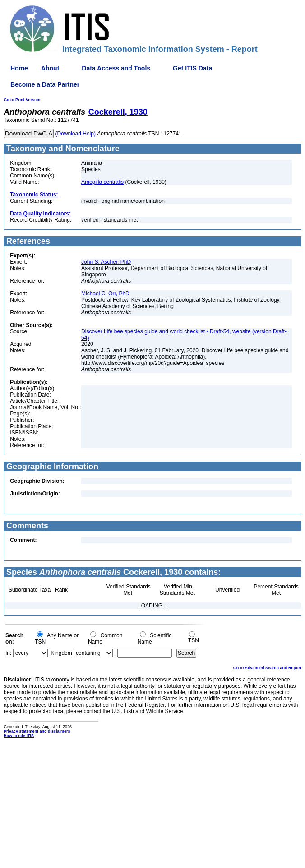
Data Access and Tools (116, 68)
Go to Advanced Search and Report (267, 668)
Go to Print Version (22, 100)
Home (19, 68)
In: (8, 653)
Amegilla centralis (102, 182)
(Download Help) (76, 134)
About (50, 68)
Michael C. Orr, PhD (105, 294)
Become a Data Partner (45, 84)
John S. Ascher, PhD (106, 262)
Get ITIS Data (192, 68)
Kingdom (61, 653)
